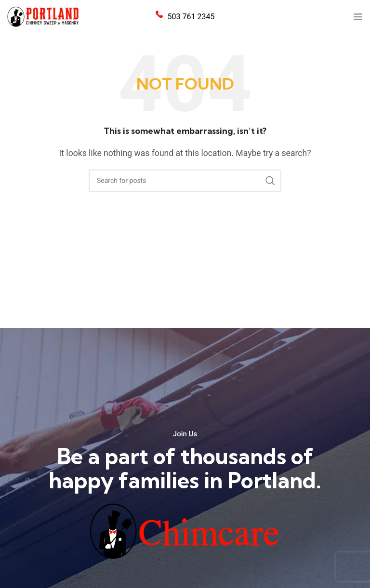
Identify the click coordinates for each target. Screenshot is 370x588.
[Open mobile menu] (358, 17)
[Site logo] (43, 16)
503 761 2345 (191, 17)
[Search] (185, 181)
